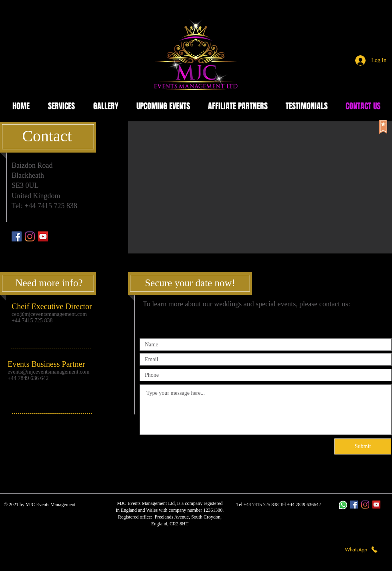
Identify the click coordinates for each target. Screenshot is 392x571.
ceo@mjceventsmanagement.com (49, 314)
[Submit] (363, 446)
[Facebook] (17, 236)
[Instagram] (30, 236)
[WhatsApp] (362, 549)
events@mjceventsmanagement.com (49, 372)
